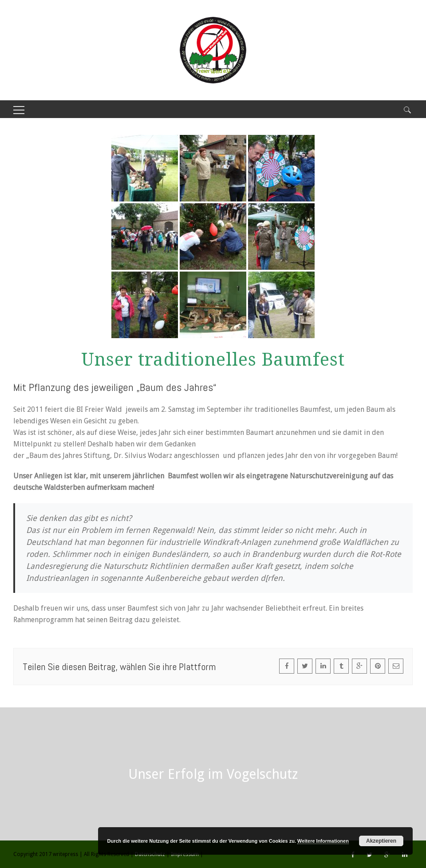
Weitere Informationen (323, 841)
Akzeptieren (381, 841)
